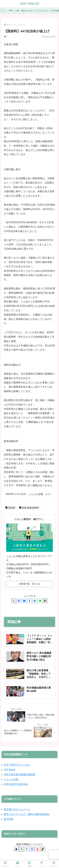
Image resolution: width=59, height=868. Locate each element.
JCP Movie (10, 770)
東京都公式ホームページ (17, 809)
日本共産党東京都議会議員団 (19, 774)
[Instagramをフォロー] (32, 849)
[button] (45, 601)
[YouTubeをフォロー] (37, 849)
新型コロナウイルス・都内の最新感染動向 (27, 814)
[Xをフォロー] (22, 849)
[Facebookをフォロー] (27, 849)
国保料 (10, 508)
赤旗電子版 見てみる (30, 584)
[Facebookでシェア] (30, 601)
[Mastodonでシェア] (19, 601)
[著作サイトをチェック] (16, 849)
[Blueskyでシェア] (24, 601)
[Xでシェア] (14, 601)
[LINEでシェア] (40, 601)
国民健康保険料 (29, 508)
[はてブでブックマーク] (35, 601)
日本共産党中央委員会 (16, 784)
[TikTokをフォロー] (43, 849)
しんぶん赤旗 (11, 779)
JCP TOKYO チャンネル (17, 765)
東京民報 (9, 819)
